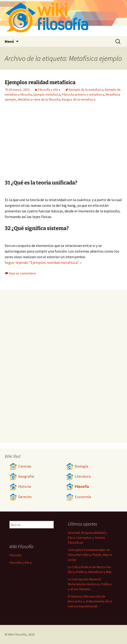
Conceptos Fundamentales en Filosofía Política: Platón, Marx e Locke (90, 555)
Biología (77, 466)
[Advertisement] (80, 144)
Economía (78, 497)
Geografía (22, 476)
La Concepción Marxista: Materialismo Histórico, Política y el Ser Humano (90, 584)
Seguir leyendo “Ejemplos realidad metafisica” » (43, 262)
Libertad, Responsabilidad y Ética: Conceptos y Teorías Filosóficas (88, 538)
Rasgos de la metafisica (79, 99)
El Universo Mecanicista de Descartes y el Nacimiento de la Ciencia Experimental (90, 601)
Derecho (20, 497)
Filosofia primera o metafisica (83, 94)
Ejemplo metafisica (47, 94)
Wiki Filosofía (17, 634)
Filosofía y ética (49, 90)
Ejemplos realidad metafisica (40, 82)
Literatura (78, 476)
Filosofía (77, 486)
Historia (20, 486)
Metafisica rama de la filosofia (39, 99)
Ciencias (20, 466)
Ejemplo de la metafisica (86, 90)
